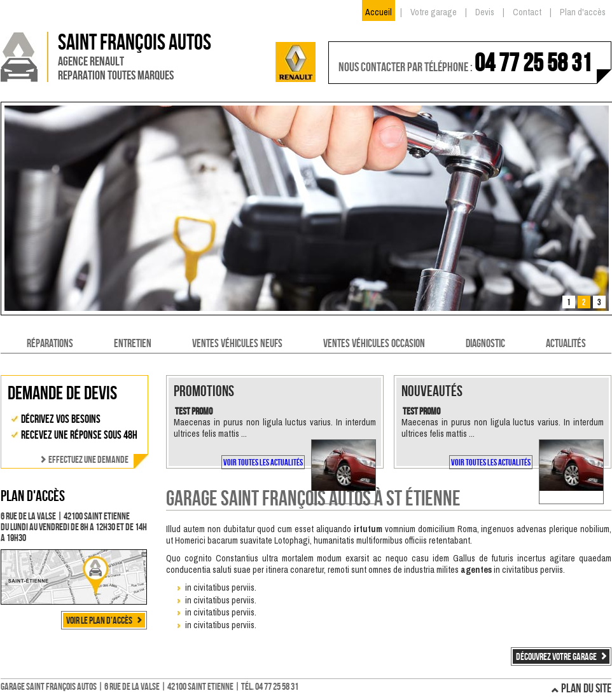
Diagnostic (485, 343)
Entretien (133, 343)
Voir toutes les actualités (263, 462)
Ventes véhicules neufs (237, 343)
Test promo (194, 411)
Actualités (566, 343)
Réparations (50, 343)
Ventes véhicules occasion (374, 343)
